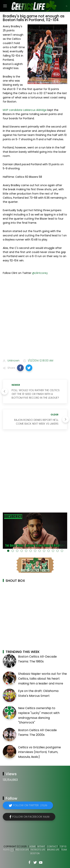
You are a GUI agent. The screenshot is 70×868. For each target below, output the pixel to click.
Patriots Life (38, 850)
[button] (20, 368)
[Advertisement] (35, 317)
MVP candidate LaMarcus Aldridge (25, 110)
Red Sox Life (22, 850)
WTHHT (41, 846)
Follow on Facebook (31, 817)
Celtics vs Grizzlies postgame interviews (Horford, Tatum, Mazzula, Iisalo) (39, 752)
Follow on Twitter (30, 805)
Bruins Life (53, 850)
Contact (52, 846)
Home (33, 846)
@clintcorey (40, 273)
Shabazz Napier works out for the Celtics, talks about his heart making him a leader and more (42, 678)
